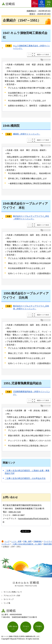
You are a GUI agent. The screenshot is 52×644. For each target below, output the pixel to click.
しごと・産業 (16, 541)
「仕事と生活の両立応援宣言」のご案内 (27, 544)
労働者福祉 (38, 541)
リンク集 (7, 603)
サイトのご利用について (13, 592)
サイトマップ (9, 599)
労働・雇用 (27, 541)
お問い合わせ (13, 626)
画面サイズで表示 (43, 55)
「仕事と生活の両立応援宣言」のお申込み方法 (25, 478)
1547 (6, 33)
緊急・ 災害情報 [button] (35, 3)
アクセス (26, 626)
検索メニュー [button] (48, 5)
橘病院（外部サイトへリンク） (27, 134)
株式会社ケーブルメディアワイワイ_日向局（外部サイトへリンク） (31, 307)
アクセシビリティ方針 (12, 596)
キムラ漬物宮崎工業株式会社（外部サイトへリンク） (31, 47)
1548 (6, 126)
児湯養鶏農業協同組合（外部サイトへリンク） (31, 393)
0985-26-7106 (15, 512)
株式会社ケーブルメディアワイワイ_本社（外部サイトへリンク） (31, 217)
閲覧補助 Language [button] (42, 5)
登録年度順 (48, 544)
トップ (7, 541)
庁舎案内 (39, 626)
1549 (6, 204)
